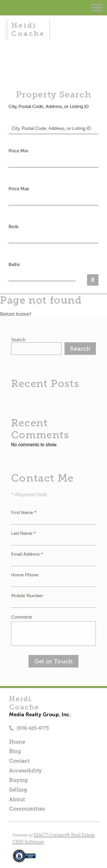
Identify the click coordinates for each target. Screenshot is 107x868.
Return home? (16, 314)
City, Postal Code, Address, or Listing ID (49, 106)
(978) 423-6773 (33, 728)
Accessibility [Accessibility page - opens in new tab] (25, 771)
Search (18, 339)
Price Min (18, 151)
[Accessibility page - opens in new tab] (24, 859)
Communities (27, 809)
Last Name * (24, 533)
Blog (15, 751)
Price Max (19, 189)
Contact (19, 761)
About (17, 799)
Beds (14, 226)
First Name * (24, 512)
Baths (14, 264)
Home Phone (25, 575)
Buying (19, 780)
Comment (21, 617)
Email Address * (27, 554)
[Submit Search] (93, 280)
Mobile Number (27, 595)
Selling (18, 790)
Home (17, 742)
